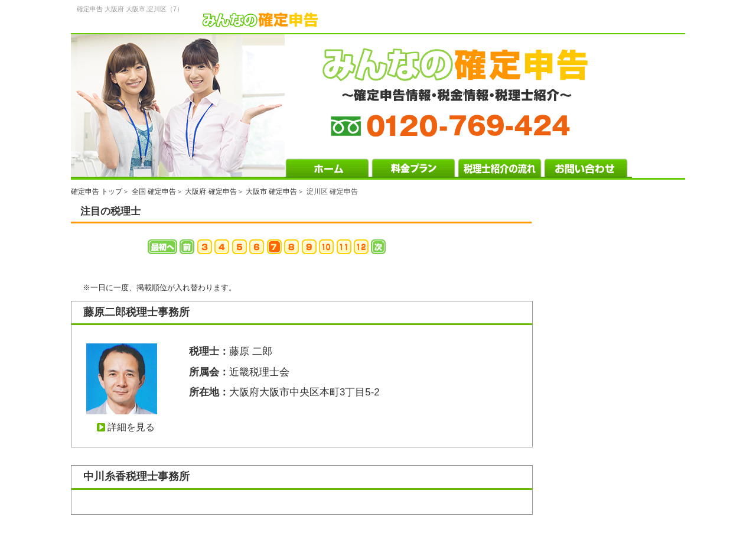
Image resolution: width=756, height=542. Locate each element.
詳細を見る (131, 427)
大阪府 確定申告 (211, 192)
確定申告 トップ (97, 192)
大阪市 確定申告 (271, 192)
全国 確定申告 (154, 192)
